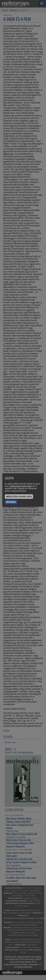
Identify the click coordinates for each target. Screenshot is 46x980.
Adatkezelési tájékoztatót (21, 486)
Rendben (11, 502)
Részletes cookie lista (19, 497)
